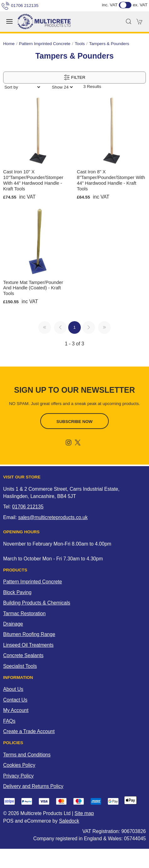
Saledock (69, 821)
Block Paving (17, 592)
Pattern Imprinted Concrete (45, 44)
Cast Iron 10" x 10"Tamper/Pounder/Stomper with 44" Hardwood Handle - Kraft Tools (33, 180)
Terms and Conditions (27, 755)
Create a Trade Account (29, 731)
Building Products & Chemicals (37, 603)
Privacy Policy (18, 776)
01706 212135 (20, 6)
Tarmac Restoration (24, 613)
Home (9, 44)
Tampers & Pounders (109, 44)
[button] (9, 22)
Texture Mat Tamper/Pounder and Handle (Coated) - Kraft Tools (33, 288)
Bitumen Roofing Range (29, 634)
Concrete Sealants (23, 655)
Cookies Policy (19, 765)
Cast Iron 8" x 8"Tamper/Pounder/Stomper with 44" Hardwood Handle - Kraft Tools (111, 180)
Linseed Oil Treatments (28, 645)
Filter (75, 78)
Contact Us (15, 700)
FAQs (9, 721)
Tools (80, 44)
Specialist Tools (20, 666)
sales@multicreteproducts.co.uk (53, 517)
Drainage (13, 624)
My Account (16, 710)
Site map (84, 813)
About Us (13, 689)
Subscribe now (75, 422)
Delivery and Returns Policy (33, 786)
